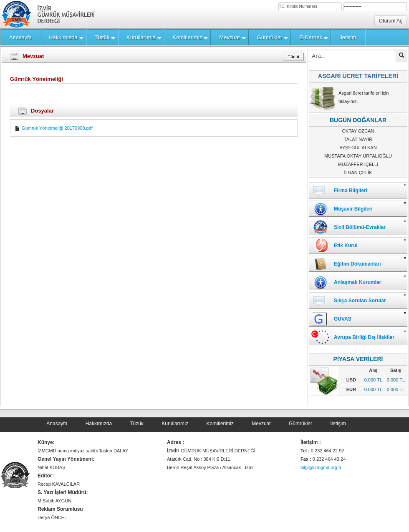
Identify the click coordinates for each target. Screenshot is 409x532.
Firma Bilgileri (351, 191)
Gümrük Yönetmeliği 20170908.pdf (54, 128)
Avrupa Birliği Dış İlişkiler (364, 337)
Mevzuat (261, 424)
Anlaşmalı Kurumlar (357, 282)
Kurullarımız (175, 424)
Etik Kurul (346, 246)
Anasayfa (57, 424)
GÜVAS (343, 319)
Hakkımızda (99, 424)
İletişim (338, 424)
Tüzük (137, 424)
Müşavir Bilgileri (353, 209)
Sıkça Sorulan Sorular (360, 301)
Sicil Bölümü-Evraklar (360, 227)
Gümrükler (300, 424)
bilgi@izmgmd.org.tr (321, 467)
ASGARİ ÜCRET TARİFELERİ (358, 76)
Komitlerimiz (220, 424)
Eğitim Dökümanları (357, 264)
